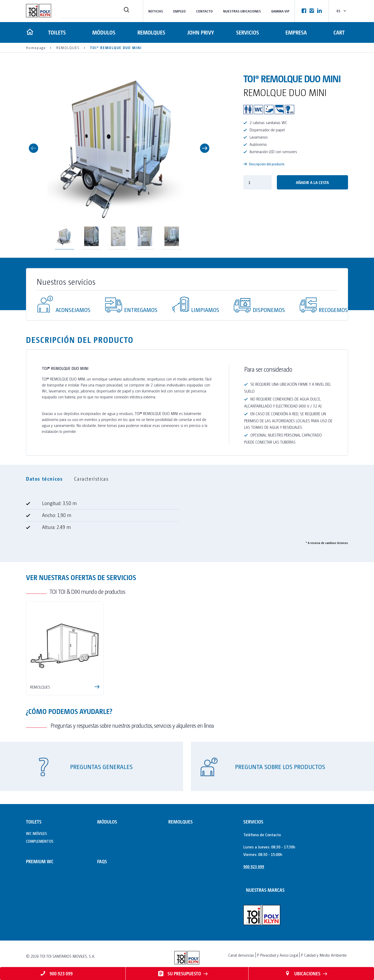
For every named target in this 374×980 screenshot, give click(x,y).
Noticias (156, 11)
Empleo (179, 11)
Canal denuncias (241, 955)
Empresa (296, 32)
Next (205, 148)
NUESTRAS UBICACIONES (242, 11)
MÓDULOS (104, 32)
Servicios (246, 32)
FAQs (102, 861)
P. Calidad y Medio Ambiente (324, 955)
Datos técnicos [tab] (44, 479)
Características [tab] (91, 479)
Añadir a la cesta (312, 182)
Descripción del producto (264, 164)
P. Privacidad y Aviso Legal (278, 955)
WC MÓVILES (36, 833)
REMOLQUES (151, 32)
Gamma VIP (280, 11)
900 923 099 (254, 866)
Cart (339, 32)
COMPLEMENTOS (40, 841)
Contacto (204, 11)
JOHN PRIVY (200, 32)
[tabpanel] (187, 517)
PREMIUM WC (40, 861)
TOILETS (56, 32)
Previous (34, 148)
